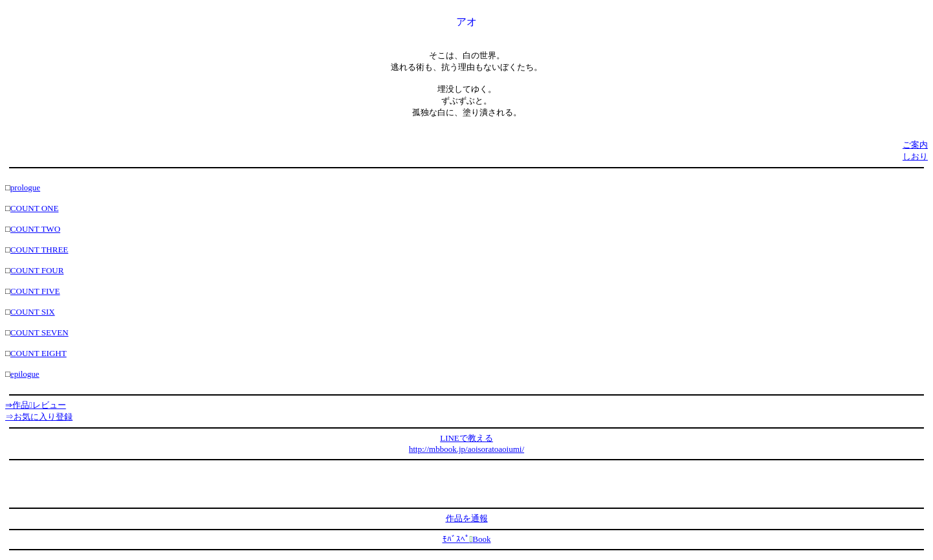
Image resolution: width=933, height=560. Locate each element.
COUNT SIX (33, 312)
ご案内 (915, 145)
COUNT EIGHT (39, 353)
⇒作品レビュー (36, 405)
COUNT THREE (39, 250)
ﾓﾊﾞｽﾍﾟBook (467, 539)
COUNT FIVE (35, 291)
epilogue (25, 374)
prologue (25, 187)
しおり (915, 156)
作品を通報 (467, 518)
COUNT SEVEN (40, 332)
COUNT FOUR (37, 270)
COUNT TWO (35, 229)
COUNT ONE (35, 208)
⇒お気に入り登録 (39, 417)
